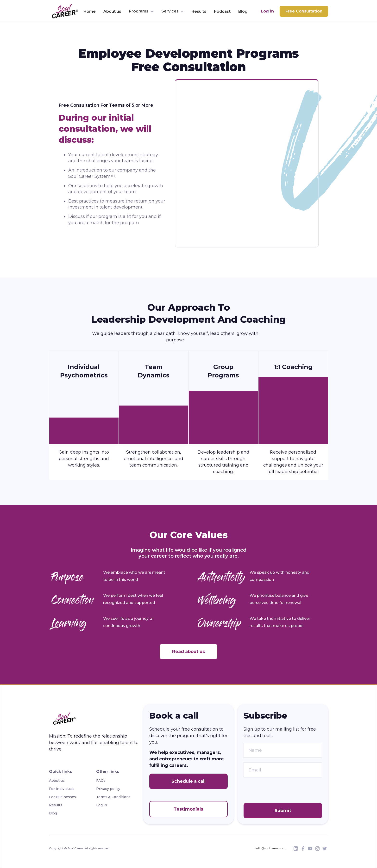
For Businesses (63, 797)
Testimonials (188, 809)
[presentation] (280, 792)
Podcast (222, 11)
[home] (64, 11)
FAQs (101, 781)
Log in (267, 11)
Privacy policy (108, 789)
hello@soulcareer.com (270, 848)
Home (90, 11)
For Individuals (62, 789)
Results (199, 11)
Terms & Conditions (113, 797)
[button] (141, 11)
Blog (243, 11)
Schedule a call (188, 781)
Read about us (188, 652)
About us (112, 11)
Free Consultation (304, 11)
